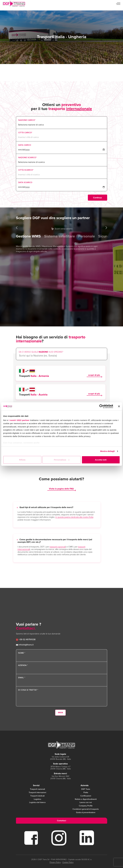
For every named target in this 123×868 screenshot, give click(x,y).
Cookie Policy (68, 862)
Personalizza (62, 460)
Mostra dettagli (107, 451)
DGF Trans (86, 789)
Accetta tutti (101, 460)
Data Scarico (25, 182)
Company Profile (86, 806)
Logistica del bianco (37, 803)
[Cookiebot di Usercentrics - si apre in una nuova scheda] (101, 406)
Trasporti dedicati (37, 796)
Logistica (37, 799)
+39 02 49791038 (26, 639)
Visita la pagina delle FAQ (61, 489)
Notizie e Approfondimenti (86, 799)
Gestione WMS (28, 236)
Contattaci (62, 821)
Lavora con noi (86, 803)
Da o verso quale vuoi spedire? (41, 352)
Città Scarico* (26, 170)
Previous (17, 228)
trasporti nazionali (58, 547)
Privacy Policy (55, 862)
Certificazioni (86, 796)
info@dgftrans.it (25, 645)
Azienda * (23, 665)
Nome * (22, 653)
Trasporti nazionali (37, 789)
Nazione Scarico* (27, 157)
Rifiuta (22, 460)
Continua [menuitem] (97, 198)
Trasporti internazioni (37, 793)
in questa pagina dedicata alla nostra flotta (74, 517)
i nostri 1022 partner (19, 420)
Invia (60, 713)
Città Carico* (25, 133)
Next (106, 228)
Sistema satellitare (59, 236)
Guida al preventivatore (86, 813)
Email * (22, 678)
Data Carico (25, 145)
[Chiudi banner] (119, 406)
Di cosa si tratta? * (28, 690)
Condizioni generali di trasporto (86, 809)
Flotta (86, 793)
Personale (87, 236)
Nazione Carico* (27, 120)
